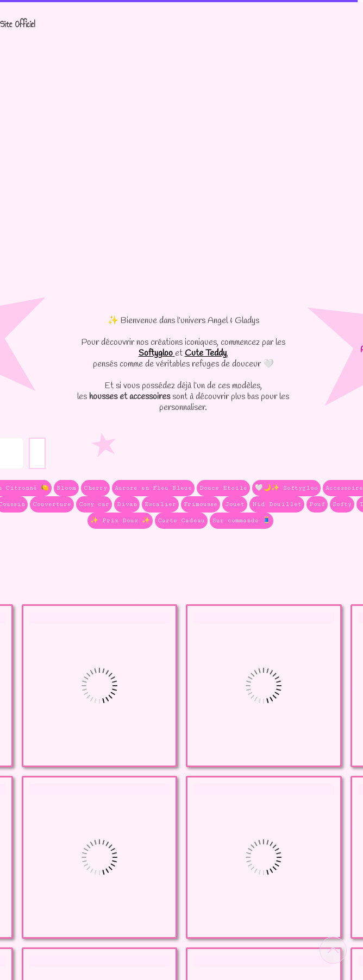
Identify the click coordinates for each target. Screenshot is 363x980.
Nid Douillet (277, 504)
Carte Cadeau (181, 520)
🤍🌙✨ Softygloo (286, 488)
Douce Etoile (223, 488)
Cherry (95, 488)
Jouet (235, 504)
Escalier (160, 504)
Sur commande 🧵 (242, 520)
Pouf (317, 504)
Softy (342, 504)
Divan (127, 504)
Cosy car (94, 504)
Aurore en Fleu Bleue (153, 488)
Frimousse (201, 504)
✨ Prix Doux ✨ (120, 520)
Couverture (52, 504)
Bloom (66, 488)
